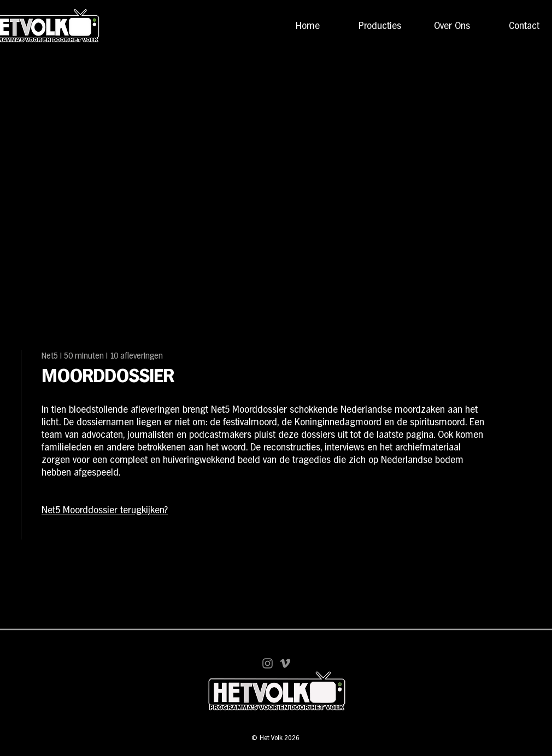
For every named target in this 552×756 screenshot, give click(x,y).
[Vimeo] (285, 663)
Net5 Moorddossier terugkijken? (105, 511)
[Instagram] (268, 663)
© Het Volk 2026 (275, 738)
